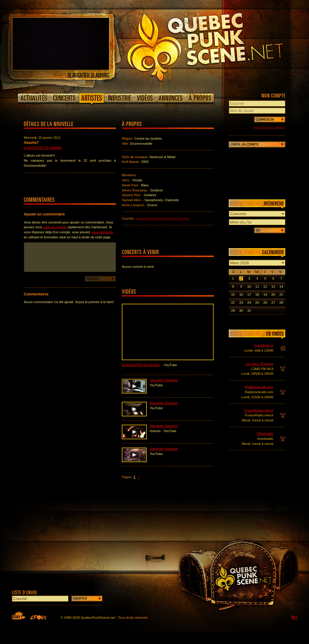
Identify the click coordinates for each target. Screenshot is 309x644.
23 (241, 303)
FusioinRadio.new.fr (259, 410)
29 (233, 311)
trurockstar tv (264, 345)
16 (241, 295)
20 (273, 295)
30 (241, 311)
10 (249, 286)
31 (249, 311)
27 (273, 303)
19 (265, 295)
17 (249, 295)
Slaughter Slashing (43, 148)
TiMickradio (265, 434)
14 (281, 286)
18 (257, 295)
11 (257, 286)
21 (281, 295)
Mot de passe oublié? (269, 127)
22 (233, 303)
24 (249, 303)
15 (233, 295)
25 (257, 303)
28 (281, 303)
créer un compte (55, 227)
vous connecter (102, 232)
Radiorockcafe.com (259, 387)
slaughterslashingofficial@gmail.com (162, 218)
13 (273, 286)
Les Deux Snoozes (259, 364)
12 (265, 286)
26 (265, 303)
